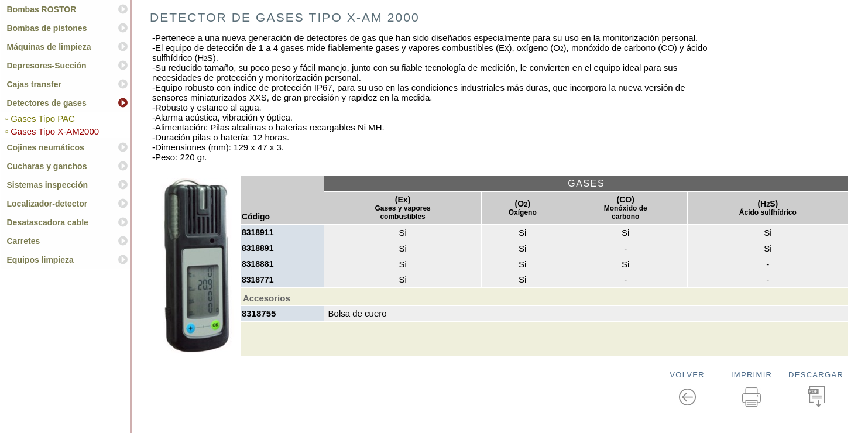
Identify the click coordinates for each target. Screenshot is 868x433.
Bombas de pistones (47, 28)
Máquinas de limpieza (49, 47)
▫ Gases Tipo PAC (39, 118)
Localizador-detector (47, 204)
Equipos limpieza (40, 260)
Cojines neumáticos (46, 147)
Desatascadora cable (48, 222)
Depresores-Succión (47, 66)
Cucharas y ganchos (47, 166)
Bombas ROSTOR (42, 9)
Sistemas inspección (48, 185)
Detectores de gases (47, 103)
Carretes (24, 241)
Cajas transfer (34, 84)
